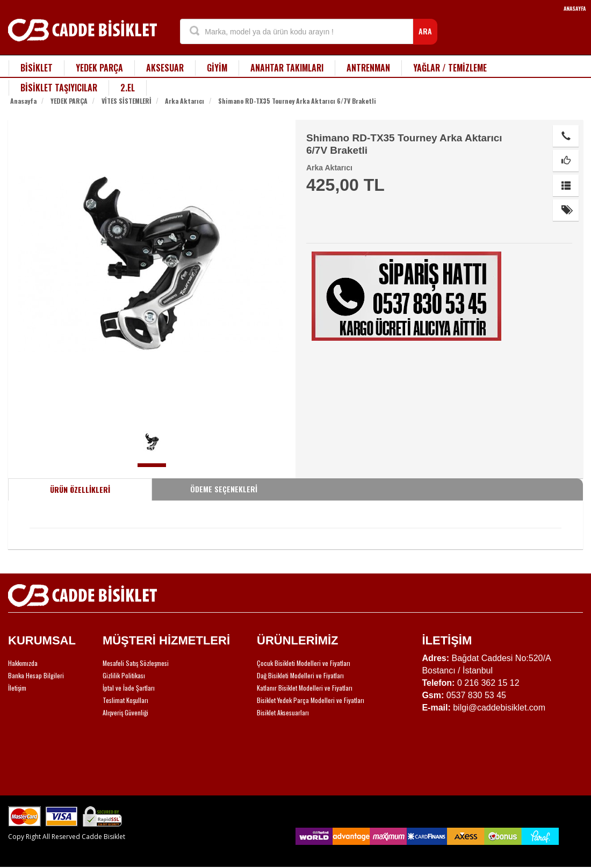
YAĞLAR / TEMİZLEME (450, 68)
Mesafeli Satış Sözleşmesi (136, 663)
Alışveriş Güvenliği (125, 712)
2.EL (128, 88)
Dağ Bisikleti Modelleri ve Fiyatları (300, 675)
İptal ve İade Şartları (129, 688)
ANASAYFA (575, 8)
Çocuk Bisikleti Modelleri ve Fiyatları (304, 663)
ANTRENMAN (368, 68)
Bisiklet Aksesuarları (283, 712)
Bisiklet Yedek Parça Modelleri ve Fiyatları (311, 700)
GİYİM (217, 68)
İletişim (17, 688)
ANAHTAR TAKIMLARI (287, 68)
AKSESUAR (165, 68)
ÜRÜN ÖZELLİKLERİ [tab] (80, 489)
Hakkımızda (23, 663)
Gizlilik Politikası (124, 675)
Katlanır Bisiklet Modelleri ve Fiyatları (305, 688)
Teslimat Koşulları (125, 700)
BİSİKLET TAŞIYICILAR (59, 88)
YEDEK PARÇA (99, 68)
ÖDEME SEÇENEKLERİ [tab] (224, 489)
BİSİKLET (37, 68)
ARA (425, 31)
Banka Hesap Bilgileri (36, 675)
